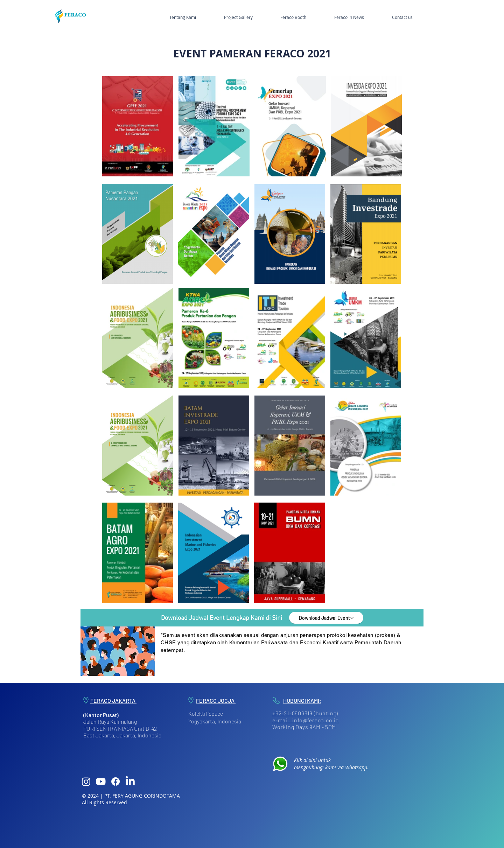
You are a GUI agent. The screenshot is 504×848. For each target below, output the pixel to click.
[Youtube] (101, 782)
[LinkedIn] (130, 782)
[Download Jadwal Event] (326, 618)
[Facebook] (115, 782)
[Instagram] (86, 782)
